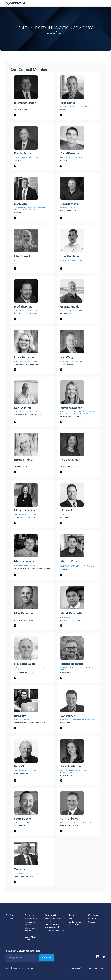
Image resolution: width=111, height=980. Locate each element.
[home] (19, 3)
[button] (103, 3)
